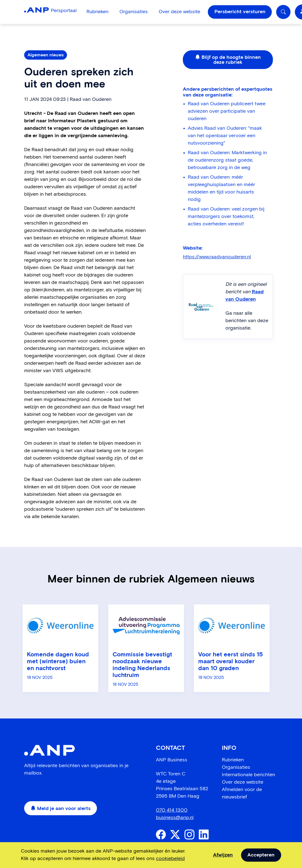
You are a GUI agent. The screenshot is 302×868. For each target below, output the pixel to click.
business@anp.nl (175, 818)
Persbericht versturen (240, 12)
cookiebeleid (170, 859)
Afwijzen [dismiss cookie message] (223, 855)
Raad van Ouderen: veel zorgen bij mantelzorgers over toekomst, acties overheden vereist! (226, 217)
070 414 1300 (172, 810)
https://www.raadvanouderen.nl (217, 257)
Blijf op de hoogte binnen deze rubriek (228, 60)
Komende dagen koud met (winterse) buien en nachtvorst (58, 662)
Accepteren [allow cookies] (261, 855)
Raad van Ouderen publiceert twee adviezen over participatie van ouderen (227, 111)
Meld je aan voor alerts (61, 809)
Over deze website (179, 12)
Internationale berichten (248, 775)
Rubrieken (97, 12)
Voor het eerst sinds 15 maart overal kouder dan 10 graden (230, 662)
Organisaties (134, 12)
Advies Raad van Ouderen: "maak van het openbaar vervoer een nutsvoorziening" (225, 136)
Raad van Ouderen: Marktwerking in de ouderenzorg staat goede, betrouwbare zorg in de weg (227, 160)
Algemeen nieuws (46, 55)
